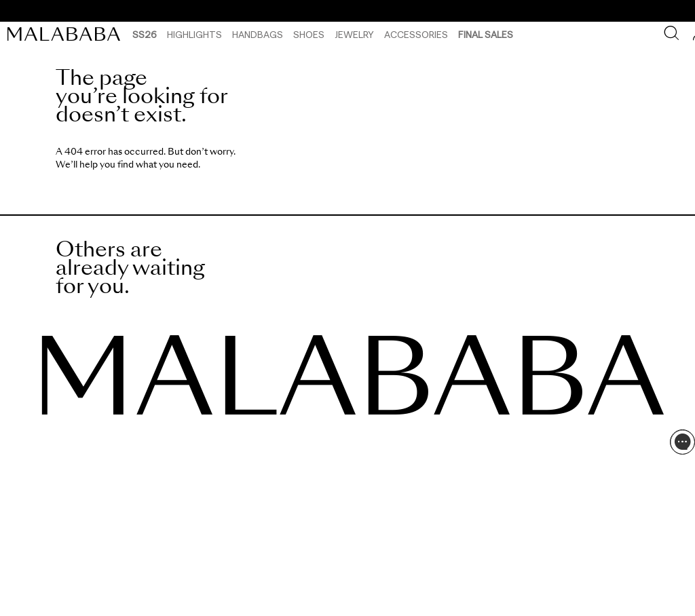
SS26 (145, 34)
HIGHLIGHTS (194, 34)
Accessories (416, 34)
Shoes (309, 34)
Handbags (258, 34)
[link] (67, 34)
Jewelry (354, 34)
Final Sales (486, 34)
